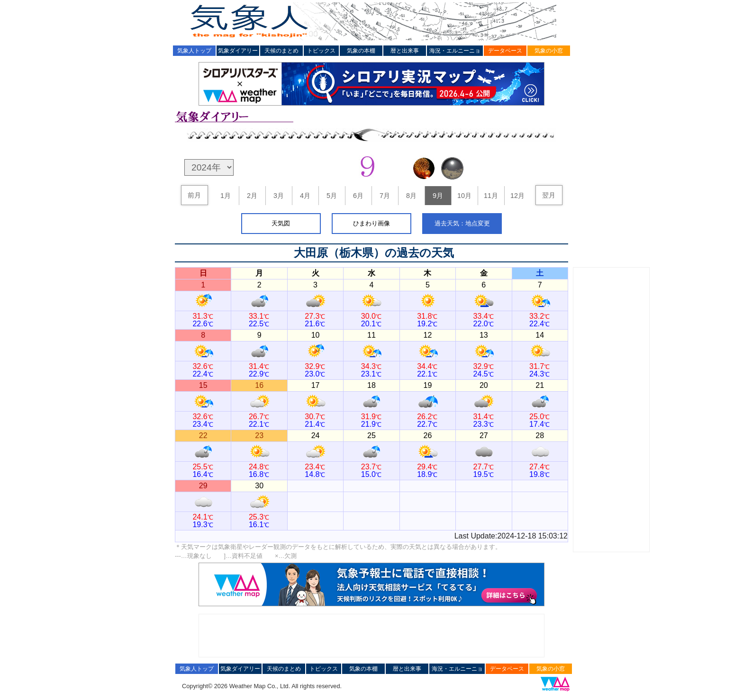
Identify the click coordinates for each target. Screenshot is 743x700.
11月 (491, 196)
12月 (517, 196)
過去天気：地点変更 (462, 223)
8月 (411, 196)
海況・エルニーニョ (455, 51)
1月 (226, 196)
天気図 (281, 223)
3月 (279, 196)
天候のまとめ (281, 51)
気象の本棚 (361, 51)
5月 (332, 196)
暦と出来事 (405, 51)
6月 (358, 196)
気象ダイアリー (238, 51)
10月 (464, 196)
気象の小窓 (549, 51)
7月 (385, 196)
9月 (438, 196)
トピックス (321, 51)
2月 (252, 196)
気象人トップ (194, 51)
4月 (305, 196)
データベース (505, 51)
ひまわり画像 (371, 223)
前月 (194, 195)
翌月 (549, 195)
